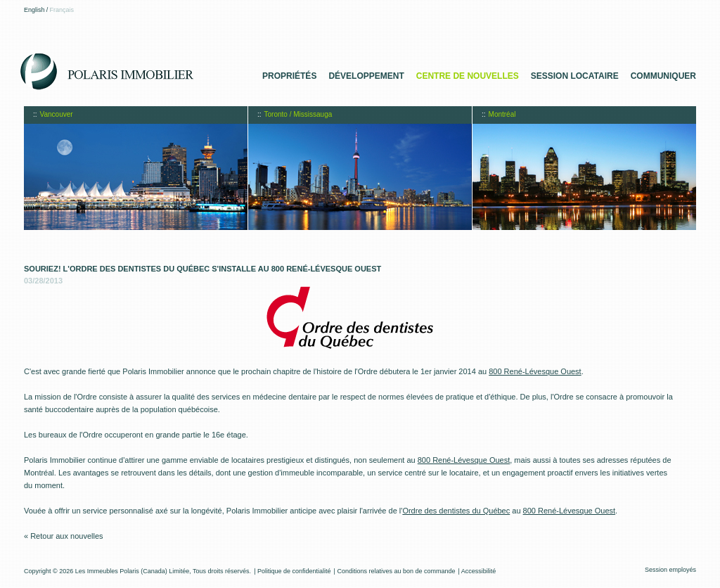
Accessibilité (479, 571)
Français (62, 10)
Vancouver (57, 114)
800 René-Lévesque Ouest (535, 371)
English (34, 10)
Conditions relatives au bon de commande (396, 571)
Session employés (670, 570)
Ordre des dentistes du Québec (456, 511)
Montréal (502, 114)
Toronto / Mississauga (298, 114)
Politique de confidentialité (294, 571)
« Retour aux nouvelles (64, 536)
